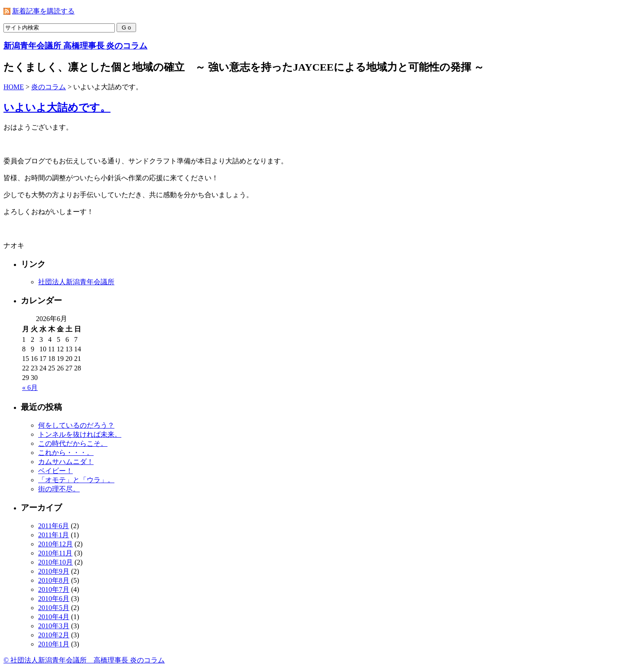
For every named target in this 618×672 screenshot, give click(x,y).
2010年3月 (54, 626)
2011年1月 (54, 535)
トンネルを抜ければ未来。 (80, 434)
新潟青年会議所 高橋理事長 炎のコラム (75, 46)
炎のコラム (49, 87)
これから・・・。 (66, 453)
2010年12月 (55, 544)
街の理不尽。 (59, 489)
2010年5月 (54, 608)
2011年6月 (54, 526)
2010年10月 (55, 562)
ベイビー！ (55, 471)
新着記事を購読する (43, 11)
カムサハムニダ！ (66, 462)
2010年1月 (54, 644)
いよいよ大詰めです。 (57, 107)
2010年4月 (54, 617)
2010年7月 (54, 589)
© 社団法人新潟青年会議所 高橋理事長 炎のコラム (84, 660)
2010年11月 (55, 553)
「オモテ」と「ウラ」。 (76, 480)
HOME (14, 87)
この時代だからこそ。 (73, 443)
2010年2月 (54, 635)
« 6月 (30, 388)
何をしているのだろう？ (76, 425)
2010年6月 (54, 599)
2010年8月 (54, 580)
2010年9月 (54, 571)
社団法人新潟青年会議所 (76, 282)
